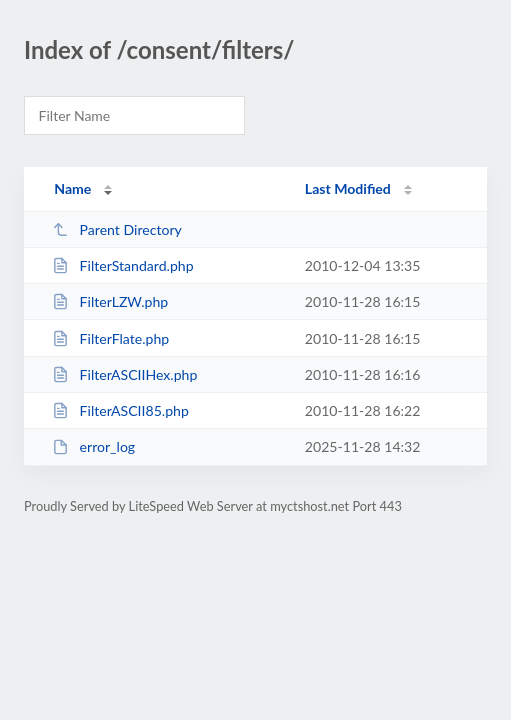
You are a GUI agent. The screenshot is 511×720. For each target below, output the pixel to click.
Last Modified (348, 188)
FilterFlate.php (110, 338)
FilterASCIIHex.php (124, 374)
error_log (93, 446)
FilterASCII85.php (120, 410)
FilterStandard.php (122, 265)
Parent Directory (117, 229)
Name (72, 188)
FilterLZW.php (110, 301)
